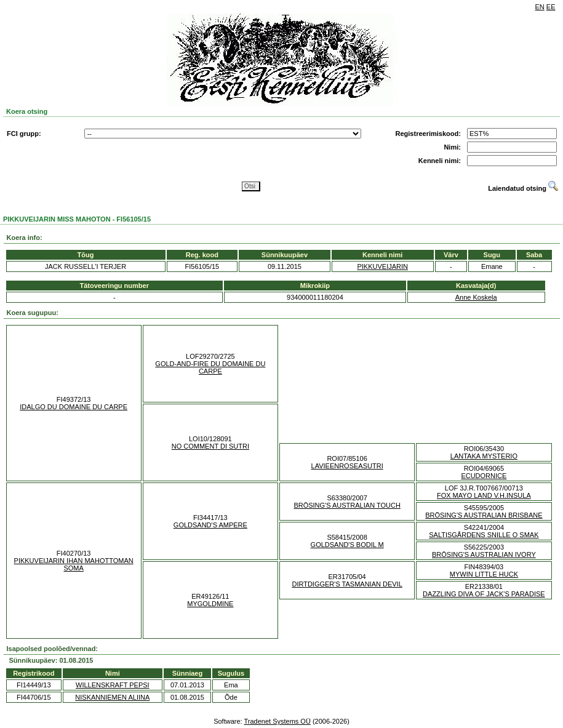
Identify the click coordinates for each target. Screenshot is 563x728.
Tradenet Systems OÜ (277, 721)
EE (551, 7)
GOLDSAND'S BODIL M (347, 545)
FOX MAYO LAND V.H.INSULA (484, 495)
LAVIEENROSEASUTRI (347, 466)
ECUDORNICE (484, 476)
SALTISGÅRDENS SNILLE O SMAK (484, 535)
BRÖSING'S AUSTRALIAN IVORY (484, 554)
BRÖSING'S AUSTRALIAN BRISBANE (484, 515)
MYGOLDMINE (210, 604)
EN (540, 7)
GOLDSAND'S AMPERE (210, 525)
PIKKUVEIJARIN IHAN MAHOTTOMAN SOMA (74, 564)
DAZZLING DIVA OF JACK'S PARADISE (484, 594)
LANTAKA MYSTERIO (484, 456)
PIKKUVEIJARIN (382, 266)
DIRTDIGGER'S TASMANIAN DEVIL (347, 584)
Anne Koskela (476, 297)
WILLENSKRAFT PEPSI (113, 685)
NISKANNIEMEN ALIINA (112, 697)
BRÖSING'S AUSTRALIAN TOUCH (347, 505)
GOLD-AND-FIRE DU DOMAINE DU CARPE (210, 367)
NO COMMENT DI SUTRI (210, 446)
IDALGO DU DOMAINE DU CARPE (74, 407)
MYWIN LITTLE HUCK (484, 574)
